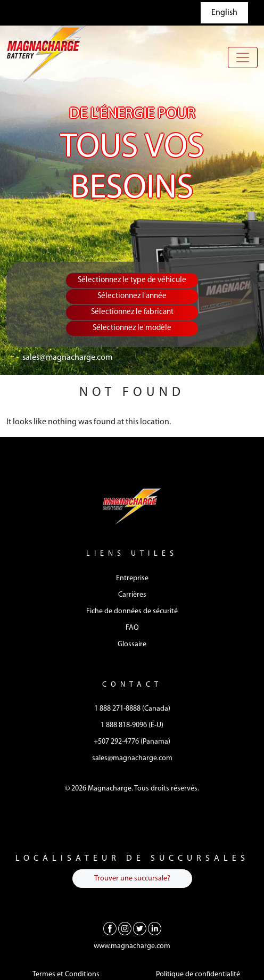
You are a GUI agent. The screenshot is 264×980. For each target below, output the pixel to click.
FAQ (132, 628)
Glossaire (132, 644)
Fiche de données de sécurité (132, 611)
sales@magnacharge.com (67, 358)
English (224, 13)
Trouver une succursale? (132, 879)
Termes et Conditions (66, 974)
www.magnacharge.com (132, 946)
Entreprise (132, 578)
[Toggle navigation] (243, 57)
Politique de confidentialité (198, 974)
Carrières (132, 595)
